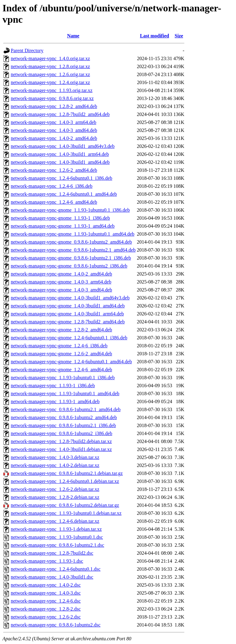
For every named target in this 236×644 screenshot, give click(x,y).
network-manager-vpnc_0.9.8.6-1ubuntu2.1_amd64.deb (66, 409)
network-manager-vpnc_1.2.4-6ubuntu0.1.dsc (56, 569)
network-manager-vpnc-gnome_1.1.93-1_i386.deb (60, 218)
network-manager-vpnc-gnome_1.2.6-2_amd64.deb (61, 354)
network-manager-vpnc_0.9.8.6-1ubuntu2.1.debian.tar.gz (67, 473)
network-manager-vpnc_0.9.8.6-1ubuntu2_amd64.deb (64, 417)
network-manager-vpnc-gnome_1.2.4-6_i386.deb (59, 346)
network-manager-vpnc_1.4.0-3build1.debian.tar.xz (61, 449)
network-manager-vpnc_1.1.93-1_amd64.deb (55, 401)
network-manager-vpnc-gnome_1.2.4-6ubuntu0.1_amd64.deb (71, 362)
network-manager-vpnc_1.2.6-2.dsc (46, 617)
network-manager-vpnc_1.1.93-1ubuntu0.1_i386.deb (63, 378)
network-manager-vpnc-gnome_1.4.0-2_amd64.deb (61, 274)
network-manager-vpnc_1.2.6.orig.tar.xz (50, 74)
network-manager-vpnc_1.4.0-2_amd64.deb (54, 138)
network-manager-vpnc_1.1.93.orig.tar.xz (52, 90)
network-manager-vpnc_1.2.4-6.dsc (46, 601)
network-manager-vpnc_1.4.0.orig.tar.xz (50, 58)
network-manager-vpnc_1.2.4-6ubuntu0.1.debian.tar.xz (65, 481)
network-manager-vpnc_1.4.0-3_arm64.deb (53, 122)
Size (179, 36)
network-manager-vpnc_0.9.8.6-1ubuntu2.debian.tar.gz (65, 505)
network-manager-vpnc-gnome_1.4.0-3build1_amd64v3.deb (70, 298)
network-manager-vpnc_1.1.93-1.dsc (47, 561)
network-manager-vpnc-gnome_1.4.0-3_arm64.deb (61, 282)
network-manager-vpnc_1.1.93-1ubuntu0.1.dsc (57, 537)
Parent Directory (27, 50)
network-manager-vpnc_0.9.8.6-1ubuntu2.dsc (56, 625)
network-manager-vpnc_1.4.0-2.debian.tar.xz (55, 465)
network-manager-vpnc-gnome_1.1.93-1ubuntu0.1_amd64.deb (73, 234)
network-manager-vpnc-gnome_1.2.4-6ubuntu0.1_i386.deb (69, 338)
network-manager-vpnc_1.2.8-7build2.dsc (52, 553)
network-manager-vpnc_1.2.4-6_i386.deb (52, 186)
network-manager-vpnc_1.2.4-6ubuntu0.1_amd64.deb (64, 194)
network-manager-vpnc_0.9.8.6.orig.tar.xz (52, 98)
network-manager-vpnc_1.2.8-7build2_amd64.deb (60, 114)
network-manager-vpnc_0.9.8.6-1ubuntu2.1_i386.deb (63, 425)
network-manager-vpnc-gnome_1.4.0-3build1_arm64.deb (67, 314)
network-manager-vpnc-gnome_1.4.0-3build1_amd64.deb (68, 306)
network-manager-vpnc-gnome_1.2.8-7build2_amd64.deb (68, 322)
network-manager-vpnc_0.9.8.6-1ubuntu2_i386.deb (61, 433)
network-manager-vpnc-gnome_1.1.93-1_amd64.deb (63, 226)
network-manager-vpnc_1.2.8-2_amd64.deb (54, 106)
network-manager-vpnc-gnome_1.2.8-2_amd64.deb (61, 330)
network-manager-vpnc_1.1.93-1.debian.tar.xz (56, 529)
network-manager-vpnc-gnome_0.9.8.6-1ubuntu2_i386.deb (69, 266)
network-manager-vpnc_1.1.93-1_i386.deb (53, 386)
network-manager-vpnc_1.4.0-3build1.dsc (52, 577)
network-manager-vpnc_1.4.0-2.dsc (46, 585)
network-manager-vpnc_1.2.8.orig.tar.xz (50, 66)
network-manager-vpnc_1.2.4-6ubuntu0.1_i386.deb (61, 178)
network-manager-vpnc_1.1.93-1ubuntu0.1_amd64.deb (65, 393)
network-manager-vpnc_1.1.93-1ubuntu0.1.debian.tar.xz (66, 513)
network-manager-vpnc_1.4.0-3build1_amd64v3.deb (63, 146)
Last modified (154, 36)
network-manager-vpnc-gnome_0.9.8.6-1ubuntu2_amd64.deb (71, 242)
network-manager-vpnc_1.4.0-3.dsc (46, 593)
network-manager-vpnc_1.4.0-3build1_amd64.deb (60, 162)
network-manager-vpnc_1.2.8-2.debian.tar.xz (55, 497)
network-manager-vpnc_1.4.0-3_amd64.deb (54, 130)
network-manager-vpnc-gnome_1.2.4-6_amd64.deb (61, 370)
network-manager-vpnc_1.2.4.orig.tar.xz (50, 82)
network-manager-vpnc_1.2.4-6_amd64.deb (54, 202)
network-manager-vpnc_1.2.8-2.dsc (46, 609)
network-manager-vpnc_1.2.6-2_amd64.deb (54, 170)
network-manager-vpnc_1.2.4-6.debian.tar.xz (55, 521)
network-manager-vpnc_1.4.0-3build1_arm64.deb (60, 154)
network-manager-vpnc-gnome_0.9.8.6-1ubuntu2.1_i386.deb (71, 258)
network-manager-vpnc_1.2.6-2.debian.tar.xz (55, 489)
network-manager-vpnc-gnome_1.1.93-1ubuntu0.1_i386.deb (70, 210)
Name (73, 36)
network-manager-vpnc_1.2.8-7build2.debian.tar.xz (61, 441)
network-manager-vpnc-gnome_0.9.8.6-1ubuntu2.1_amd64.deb (73, 250)
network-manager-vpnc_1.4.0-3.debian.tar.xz (55, 457)
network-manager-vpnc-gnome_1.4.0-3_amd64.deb (61, 290)
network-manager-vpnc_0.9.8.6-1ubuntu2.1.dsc (57, 545)
